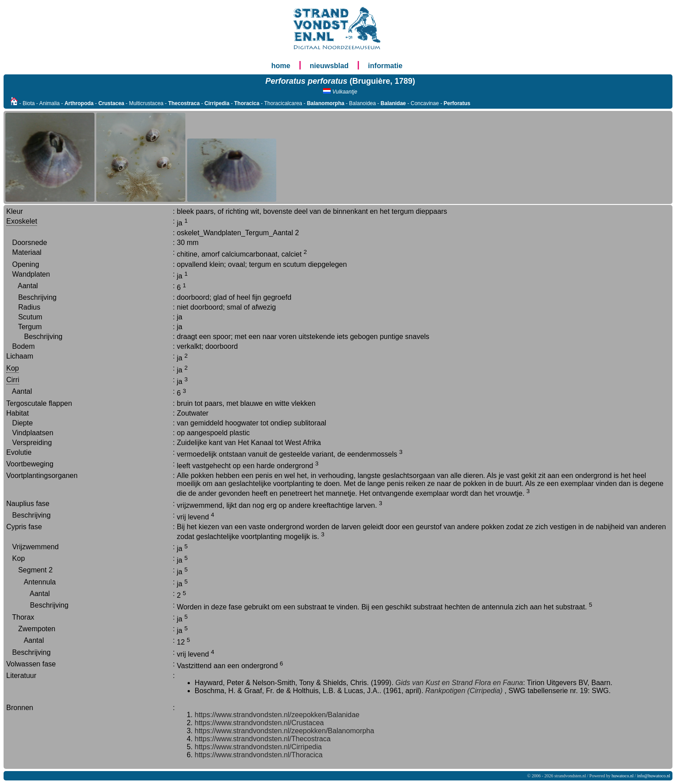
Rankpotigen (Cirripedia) (464, 691)
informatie (385, 66)
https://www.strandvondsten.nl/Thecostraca (263, 739)
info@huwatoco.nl (654, 776)
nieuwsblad (329, 66)
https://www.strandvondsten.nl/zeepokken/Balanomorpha (285, 731)
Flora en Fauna (499, 683)
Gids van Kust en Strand (434, 683)
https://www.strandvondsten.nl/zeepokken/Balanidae (277, 715)
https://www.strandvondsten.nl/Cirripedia (258, 747)
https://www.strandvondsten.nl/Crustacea (259, 723)
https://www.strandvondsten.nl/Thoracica (259, 755)
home (281, 66)
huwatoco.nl (623, 776)
